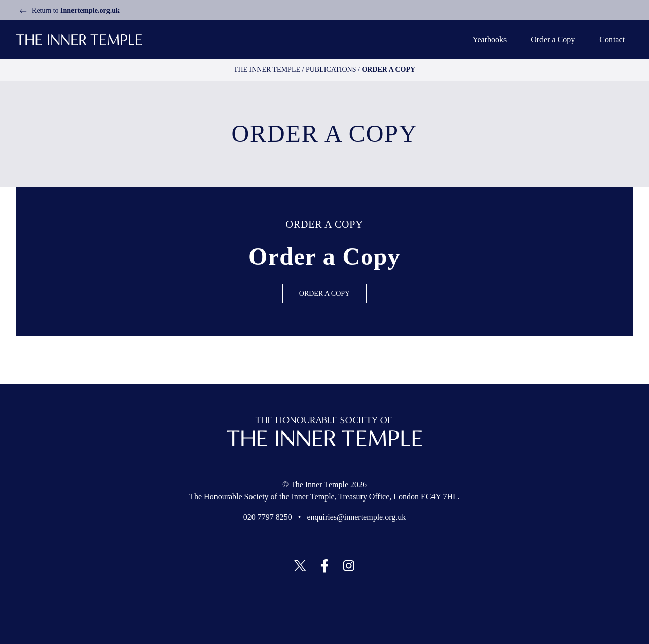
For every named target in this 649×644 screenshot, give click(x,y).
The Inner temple (274, 70)
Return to (68, 11)
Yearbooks (488, 40)
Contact (611, 40)
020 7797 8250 (269, 517)
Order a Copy (552, 40)
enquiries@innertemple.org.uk (357, 517)
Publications (328, 70)
